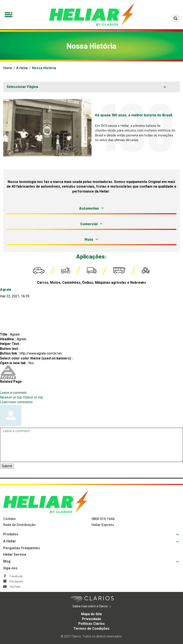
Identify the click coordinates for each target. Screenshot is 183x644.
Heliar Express (103, 525)
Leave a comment (13, 393)
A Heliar (22, 68)
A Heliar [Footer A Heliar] (10, 541)
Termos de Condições (91, 629)
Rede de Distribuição (19, 525)
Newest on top (11, 397)
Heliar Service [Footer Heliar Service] (15, 554)
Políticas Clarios (91, 624)
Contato (10, 519)
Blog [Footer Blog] (7, 561)
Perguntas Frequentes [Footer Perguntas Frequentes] (22, 548)
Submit (7, 466)
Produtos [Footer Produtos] (11, 534)
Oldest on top (33, 397)
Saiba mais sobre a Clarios (97, 606)
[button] (176, 18)
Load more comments (16, 402)
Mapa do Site (91, 614)
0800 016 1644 (103, 519)
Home (8, 68)
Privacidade (91, 619)
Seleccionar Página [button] (22, 87)
